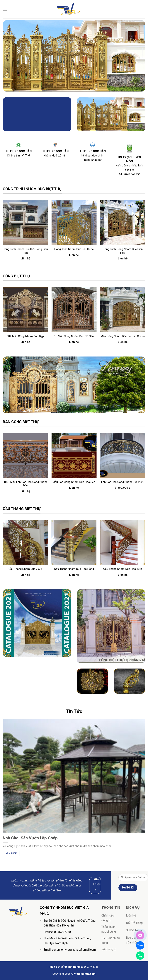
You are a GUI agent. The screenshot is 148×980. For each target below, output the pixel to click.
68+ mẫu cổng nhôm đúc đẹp (25, 336)
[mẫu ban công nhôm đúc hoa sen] (74, 455)
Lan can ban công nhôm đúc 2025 (123, 482)
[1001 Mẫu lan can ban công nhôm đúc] (25, 455)
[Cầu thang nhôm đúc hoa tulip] (123, 542)
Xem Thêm (11, 853)
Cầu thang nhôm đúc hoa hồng (74, 569)
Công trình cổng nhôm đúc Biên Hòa (123, 251)
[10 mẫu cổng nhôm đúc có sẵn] (74, 309)
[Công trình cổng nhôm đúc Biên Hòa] (123, 223)
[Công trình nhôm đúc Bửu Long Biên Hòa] (25, 223)
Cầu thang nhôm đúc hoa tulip (123, 569)
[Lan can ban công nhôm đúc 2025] (123, 455)
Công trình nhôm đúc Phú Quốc (74, 249)
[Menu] (5, 9)
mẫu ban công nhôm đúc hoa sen (74, 482)
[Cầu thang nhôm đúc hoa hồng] (74, 542)
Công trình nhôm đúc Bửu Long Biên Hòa (25, 251)
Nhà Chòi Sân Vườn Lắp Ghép (30, 838)
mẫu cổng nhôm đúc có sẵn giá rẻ (123, 336)
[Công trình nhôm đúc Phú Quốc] (74, 223)
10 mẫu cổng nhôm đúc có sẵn (74, 336)
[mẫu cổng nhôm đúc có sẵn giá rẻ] (123, 309)
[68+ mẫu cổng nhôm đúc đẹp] (25, 309)
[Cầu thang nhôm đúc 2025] (25, 542)
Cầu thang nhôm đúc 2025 (25, 569)
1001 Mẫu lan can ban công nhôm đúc (25, 484)
